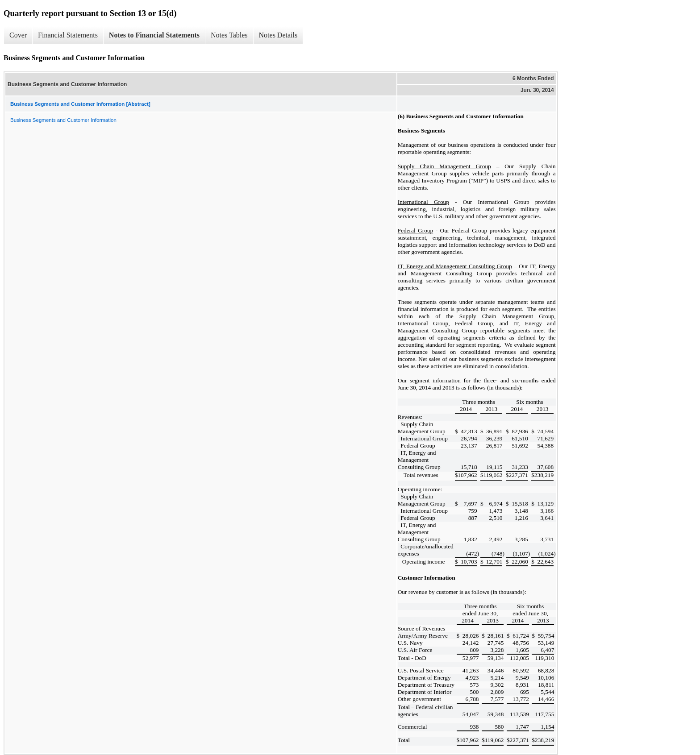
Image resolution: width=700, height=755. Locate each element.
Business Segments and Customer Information (63, 120)
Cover (18, 35)
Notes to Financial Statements (154, 35)
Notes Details (278, 35)
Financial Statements (68, 35)
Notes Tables (229, 35)
